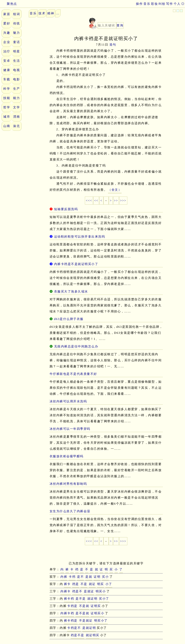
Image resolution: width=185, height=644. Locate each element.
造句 (113, 45)
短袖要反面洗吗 (66, 209)
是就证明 (89, 628)
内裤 (64, 577)
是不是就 (82, 613)
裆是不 (77, 591)
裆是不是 (78, 635)
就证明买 (93, 635)
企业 (7, 42)
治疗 (7, 51)
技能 (7, 98)
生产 (16, 89)
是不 (80, 577)
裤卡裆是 (71, 621)
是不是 (81, 599)
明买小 (101, 591)
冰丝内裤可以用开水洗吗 (68, 401)
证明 (97, 577)
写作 (170, 4)
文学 (16, 107)
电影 (16, 79)
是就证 (89, 591)
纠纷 (162, 4)
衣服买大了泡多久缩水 (71, 292)
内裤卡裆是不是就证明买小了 (76, 264)
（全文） (115, 190)
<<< (89, 201)
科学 (7, 89)
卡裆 (72, 577)
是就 (89, 577)
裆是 (76, 584)
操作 (139, 4)
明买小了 (101, 621)
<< (96, 201)
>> (116, 201)
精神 (51, 13)
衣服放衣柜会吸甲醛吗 (67, 456)
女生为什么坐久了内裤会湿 (70, 511)
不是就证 (86, 621)
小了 (109, 584)
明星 (16, 51)
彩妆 (154, 4)
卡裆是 (72, 606)
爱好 (7, 23)
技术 (42, 13)
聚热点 (9, 4)
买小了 (104, 599)
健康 (7, 70)
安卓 (7, 61)
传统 (16, 23)
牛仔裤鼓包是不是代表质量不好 (73, 374)
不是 (84, 584)
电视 (16, 70)
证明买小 (97, 613)
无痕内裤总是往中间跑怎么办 (76, 346)
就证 (92, 584)
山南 (7, 126)
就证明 (92, 599)
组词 (16, 14)
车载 (7, 79)
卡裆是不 (74, 628)
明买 (101, 584)
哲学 (7, 107)
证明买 (96, 606)
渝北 (16, 126)
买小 (105, 577)
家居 (7, 14)
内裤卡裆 (67, 613)
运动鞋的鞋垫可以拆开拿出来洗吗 (80, 237)
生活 (16, 61)
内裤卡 (66, 591)
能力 (16, 98)
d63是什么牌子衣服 (69, 319)
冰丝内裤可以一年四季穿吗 (70, 429)
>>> (123, 201)
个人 (177, 4)
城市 (7, 117)
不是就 (84, 606)
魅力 (16, 33)
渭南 (16, 117)
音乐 (147, 4)
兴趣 (7, 33)
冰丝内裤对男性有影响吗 (68, 484)
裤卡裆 (69, 599)
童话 (16, 42)
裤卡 (67, 584)
